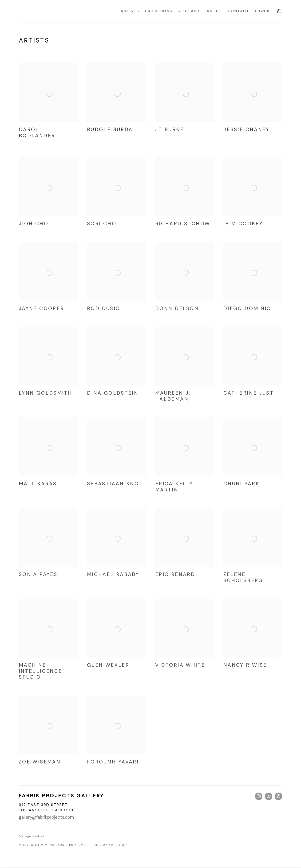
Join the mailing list (269, 796)
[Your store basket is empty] (279, 11)
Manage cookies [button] (31, 836)
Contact (239, 11)
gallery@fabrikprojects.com (46, 817)
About (214, 11)
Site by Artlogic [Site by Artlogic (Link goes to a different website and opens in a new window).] (110, 845)
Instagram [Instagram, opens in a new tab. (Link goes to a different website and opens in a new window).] (259, 796)
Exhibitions (159, 11)
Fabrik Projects (59, 11)
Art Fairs (190, 11)
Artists (130, 11)
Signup (263, 11)
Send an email (278, 796)
